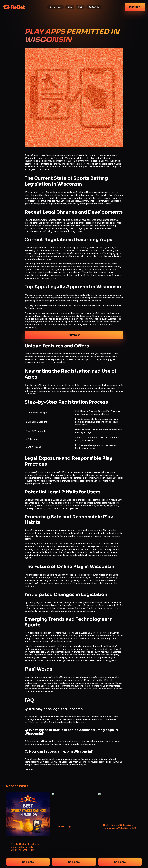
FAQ (80, 7)
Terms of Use (66, 851)
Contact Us (94, 7)
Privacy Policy (66, 846)
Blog (70, 7)
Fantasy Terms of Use (70, 857)
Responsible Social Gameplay (73, 867)
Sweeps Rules (66, 862)
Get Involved (56, 7)
